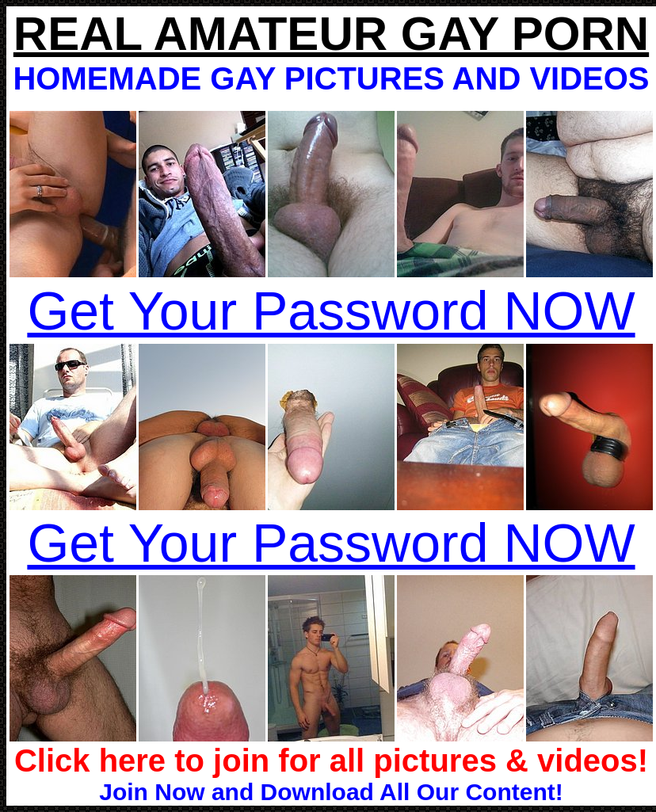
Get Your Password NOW (331, 311)
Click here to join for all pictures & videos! (331, 761)
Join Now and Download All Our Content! (331, 792)
